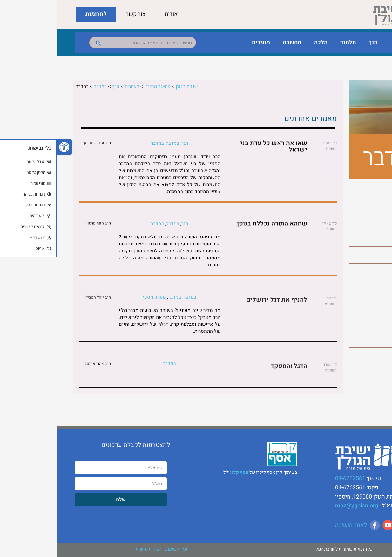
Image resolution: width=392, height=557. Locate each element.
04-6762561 (294, 478)
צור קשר (79, 14)
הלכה (264, 42)
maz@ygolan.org (300, 506)
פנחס (370, 305)
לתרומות (40, 14)
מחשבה (236, 42)
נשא (371, 289)
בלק (371, 205)
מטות (370, 255)
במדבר (368, 221)
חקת (371, 238)
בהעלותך (366, 188)
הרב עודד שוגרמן (41, 144)
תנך (317, 42)
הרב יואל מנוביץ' (41, 300)
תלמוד (292, 42)
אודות (115, 14)
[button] (8, 147)
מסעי (370, 272)
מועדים (204, 42)
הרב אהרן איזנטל (41, 366)
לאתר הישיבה (294, 525)
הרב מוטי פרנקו (42, 224)
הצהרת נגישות (92, 549)
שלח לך (368, 339)
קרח (371, 322)
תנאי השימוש (120, 549)
